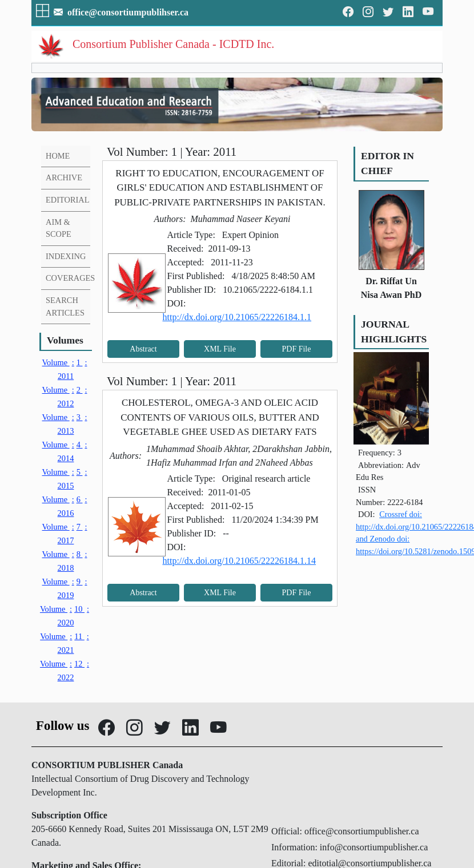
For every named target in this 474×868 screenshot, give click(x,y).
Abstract (143, 349)
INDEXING (66, 256)
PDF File (297, 349)
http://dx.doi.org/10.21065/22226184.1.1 (237, 317)
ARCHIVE (64, 177)
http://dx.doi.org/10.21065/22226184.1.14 (240, 561)
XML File (220, 349)
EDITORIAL (67, 200)
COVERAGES (70, 278)
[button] (44, 12)
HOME (58, 156)
